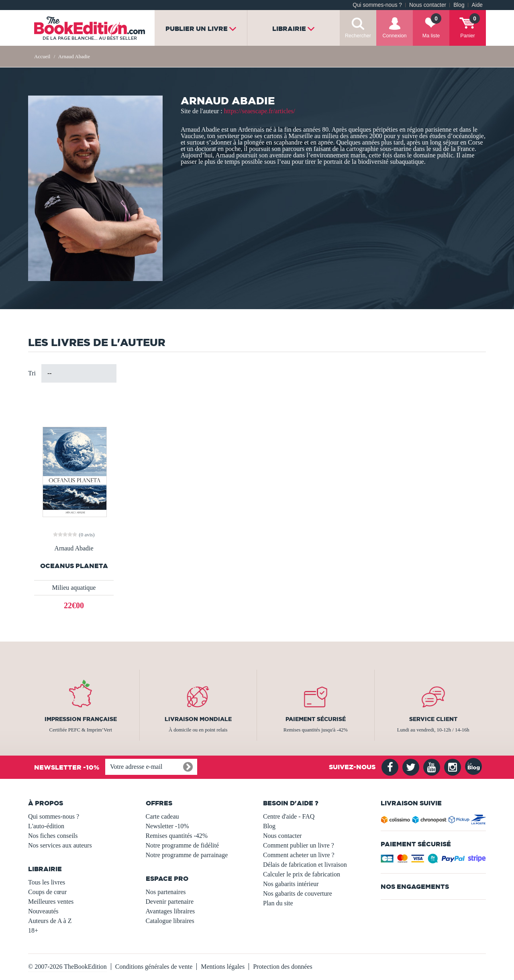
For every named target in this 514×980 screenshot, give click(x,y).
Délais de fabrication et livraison (305, 865)
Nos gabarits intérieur (291, 884)
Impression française (81, 719)
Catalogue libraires (170, 921)
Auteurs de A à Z (50, 921)
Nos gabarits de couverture (298, 893)
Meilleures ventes (51, 902)
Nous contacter (428, 5)
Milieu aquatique (74, 588)
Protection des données (283, 967)
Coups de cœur (47, 892)
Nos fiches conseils (53, 836)
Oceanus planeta (74, 566)
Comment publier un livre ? (299, 845)
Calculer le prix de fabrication (302, 874)
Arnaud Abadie (74, 548)
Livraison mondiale (198, 719)
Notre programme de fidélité (183, 845)
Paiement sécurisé (316, 719)
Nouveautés (43, 911)
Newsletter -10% (167, 826)
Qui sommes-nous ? (377, 5)
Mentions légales (223, 967)
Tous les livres (47, 882)
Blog (459, 5)
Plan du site (278, 903)
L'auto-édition (46, 826)
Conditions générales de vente (154, 967)
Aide (477, 5)
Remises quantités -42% (177, 836)
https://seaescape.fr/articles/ (260, 111)
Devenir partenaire (170, 902)
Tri (32, 373)
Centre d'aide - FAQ (289, 816)
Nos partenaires (166, 892)
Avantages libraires (170, 911)
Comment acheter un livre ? (299, 855)
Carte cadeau (162, 816)
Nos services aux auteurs (60, 845)
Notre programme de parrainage (187, 855)
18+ (33, 930)
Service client (433, 719)
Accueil (42, 56)
